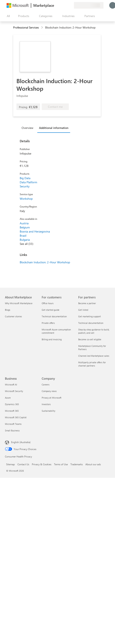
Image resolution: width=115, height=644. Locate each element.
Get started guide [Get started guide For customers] (51, 310)
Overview (27, 128)
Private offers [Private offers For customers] (48, 323)
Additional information (54, 128)
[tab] (28, 128)
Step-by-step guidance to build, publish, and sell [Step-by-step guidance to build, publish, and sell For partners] (94, 331)
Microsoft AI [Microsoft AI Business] (11, 384)
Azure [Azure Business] (8, 398)
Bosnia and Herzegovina (35, 231)
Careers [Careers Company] (46, 384)
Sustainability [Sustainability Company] (48, 411)
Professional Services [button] (26, 27)
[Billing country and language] (89, 5)
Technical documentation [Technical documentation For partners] (91, 323)
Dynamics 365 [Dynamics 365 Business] (12, 404)
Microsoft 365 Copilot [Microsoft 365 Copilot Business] (16, 417)
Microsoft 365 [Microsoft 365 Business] (12, 411)
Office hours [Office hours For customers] (48, 303)
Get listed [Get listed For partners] (83, 310)
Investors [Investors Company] (46, 404)
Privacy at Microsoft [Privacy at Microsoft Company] (52, 398)
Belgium (25, 227)
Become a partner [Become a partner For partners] (87, 303)
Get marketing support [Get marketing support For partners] (90, 316)
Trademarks (77, 464)
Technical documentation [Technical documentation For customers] (54, 316)
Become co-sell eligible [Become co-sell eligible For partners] (90, 339)
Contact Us (23, 464)
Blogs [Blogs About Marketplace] (8, 310)
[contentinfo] (42, 28)
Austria (24, 223)
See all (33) (26, 244)
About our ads (93, 464)
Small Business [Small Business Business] (12, 430)
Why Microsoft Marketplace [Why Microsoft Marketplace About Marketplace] (19, 303)
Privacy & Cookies (42, 464)
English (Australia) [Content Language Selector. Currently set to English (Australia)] (21, 442)
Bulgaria (25, 240)
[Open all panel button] (7, 16)
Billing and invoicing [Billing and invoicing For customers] (52, 339)
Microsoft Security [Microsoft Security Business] (14, 391)
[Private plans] (71, 5)
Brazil (23, 235)
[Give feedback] (56, 5)
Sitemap (10, 464)
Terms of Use (61, 464)
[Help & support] (61, 5)
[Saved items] (66, 5)
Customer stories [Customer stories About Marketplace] (13, 316)
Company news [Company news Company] (49, 391)
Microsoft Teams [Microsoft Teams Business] (13, 424)
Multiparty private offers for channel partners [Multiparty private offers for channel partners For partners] (92, 364)
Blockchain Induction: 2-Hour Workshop (45, 262)
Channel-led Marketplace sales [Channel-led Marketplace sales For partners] (94, 356)
